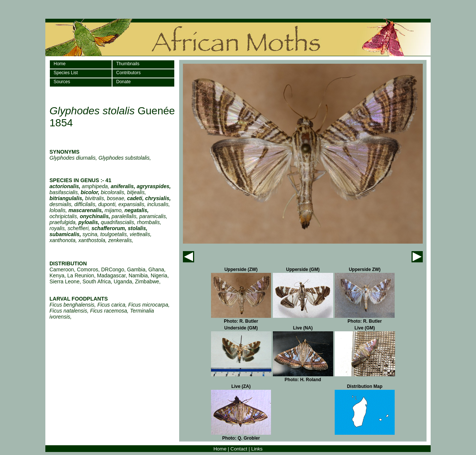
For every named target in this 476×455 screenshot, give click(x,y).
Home (60, 64)
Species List (66, 73)
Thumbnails (128, 64)
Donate (123, 82)
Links (257, 449)
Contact (239, 449)
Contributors (128, 73)
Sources (62, 82)
